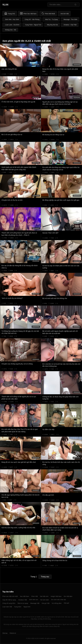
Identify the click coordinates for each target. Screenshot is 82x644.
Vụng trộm (18, 607)
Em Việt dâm (68, 596)
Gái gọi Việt (46, 603)
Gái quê (66, 603)
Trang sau (45, 577)
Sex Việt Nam (25, 596)
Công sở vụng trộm (9, 603)
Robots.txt (13, 633)
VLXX (5, 5)
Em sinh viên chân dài (59, 600)
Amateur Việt (23, 600)
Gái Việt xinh (44, 596)
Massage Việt (35, 603)
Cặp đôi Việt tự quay (9, 600)
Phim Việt (35, 596)
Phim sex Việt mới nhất (10, 596)
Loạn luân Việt (7, 607)
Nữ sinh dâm (45, 600)
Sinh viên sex (34, 600)
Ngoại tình (27, 607)
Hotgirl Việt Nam (56, 596)
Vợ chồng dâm (57, 603)
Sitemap (5, 633)
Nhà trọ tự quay (23, 603)
